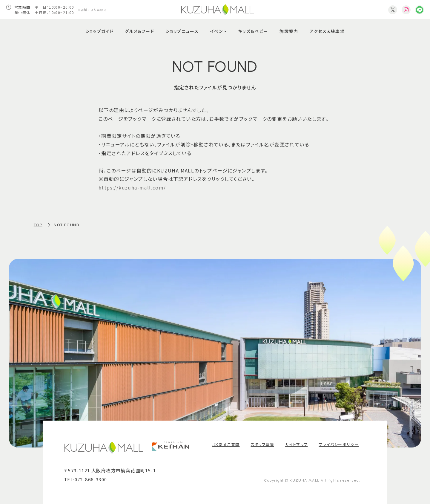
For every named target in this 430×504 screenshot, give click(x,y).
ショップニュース (182, 31)
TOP (38, 225)
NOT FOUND (67, 225)
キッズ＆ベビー (253, 31)
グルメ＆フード (139, 31)
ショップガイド (100, 31)
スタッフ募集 (262, 444)
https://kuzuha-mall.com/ (132, 187)
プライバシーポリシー (339, 444)
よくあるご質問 (226, 444)
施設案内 (289, 31)
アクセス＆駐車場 (327, 31)
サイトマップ (296, 444)
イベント (219, 31)
